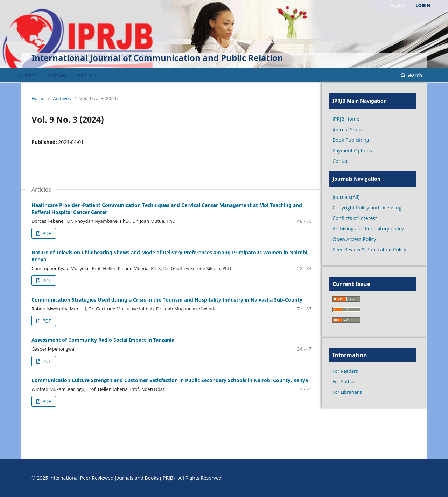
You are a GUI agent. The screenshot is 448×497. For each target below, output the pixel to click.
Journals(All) (346, 197)
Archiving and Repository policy (368, 229)
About (85, 75)
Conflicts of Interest (355, 218)
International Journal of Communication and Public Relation (157, 58)
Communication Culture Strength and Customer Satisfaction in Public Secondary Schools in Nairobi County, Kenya (170, 380)
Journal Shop (347, 129)
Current (27, 75)
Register (398, 5)
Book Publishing (351, 140)
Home (38, 98)
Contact (341, 161)
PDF (46, 233)
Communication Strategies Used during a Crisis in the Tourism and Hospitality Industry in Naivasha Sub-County (167, 300)
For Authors (345, 381)
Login (423, 5)
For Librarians (347, 392)
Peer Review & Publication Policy (369, 250)
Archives (57, 75)
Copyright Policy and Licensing (367, 208)
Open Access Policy (354, 239)
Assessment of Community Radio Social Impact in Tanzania (103, 340)
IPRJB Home (346, 119)
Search (411, 75)
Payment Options (352, 150)
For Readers (345, 371)
